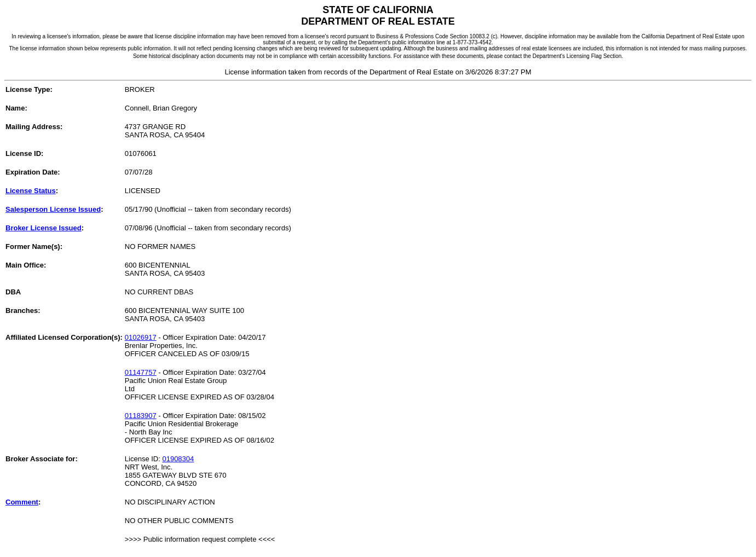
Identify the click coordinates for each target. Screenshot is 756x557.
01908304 (178, 459)
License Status (31, 191)
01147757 (141, 372)
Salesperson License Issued (53, 209)
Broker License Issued (44, 228)
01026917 (141, 337)
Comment (22, 502)
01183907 (141, 416)
